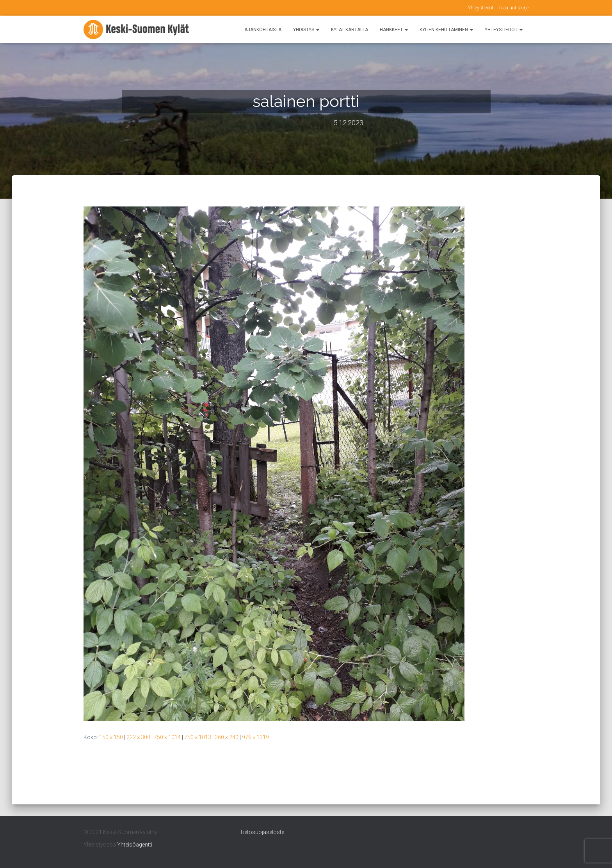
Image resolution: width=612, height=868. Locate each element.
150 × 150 (111, 737)
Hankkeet (394, 30)
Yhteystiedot (481, 8)
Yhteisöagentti (135, 845)
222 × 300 (138, 737)
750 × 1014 (167, 737)
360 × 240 (227, 737)
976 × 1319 (255, 737)
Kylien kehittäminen (446, 30)
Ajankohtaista (263, 30)
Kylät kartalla (350, 30)
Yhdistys (306, 30)
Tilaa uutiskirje (513, 8)
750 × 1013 (198, 737)
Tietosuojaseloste (262, 832)
